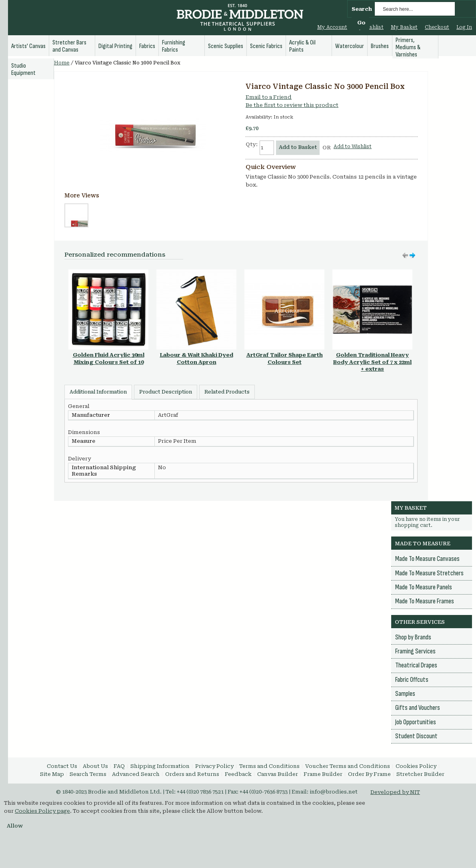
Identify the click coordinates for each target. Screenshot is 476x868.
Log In (464, 27)
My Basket (404, 27)
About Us (95, 766)
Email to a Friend (269, 97)
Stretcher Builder (420, 774)
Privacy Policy (214, 766)
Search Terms (88, 774)
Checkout (437, 27)
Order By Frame (369, 774)
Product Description (166, 392)
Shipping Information (160, 766)
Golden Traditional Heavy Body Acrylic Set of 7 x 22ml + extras (372, 362)
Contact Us (62, 766)
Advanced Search (136, 774)
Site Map (52, 774)
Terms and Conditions (269, 766)
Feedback (238, 774)
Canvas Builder (278, 774)
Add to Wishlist (353, 147)
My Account (332, 27)
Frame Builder (323, 774)
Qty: (252, 144)
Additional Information (98, 392)
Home (62, 63)
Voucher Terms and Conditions (348, 766)
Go (361, 23)
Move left (412, 255)
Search (362, 9)
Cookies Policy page (42, 811)
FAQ (119, 766)
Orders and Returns (192, 774)
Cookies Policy (416, 766)
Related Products (227, 392)
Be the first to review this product (292, 105)
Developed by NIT (395, 792)
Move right (405, 255)
